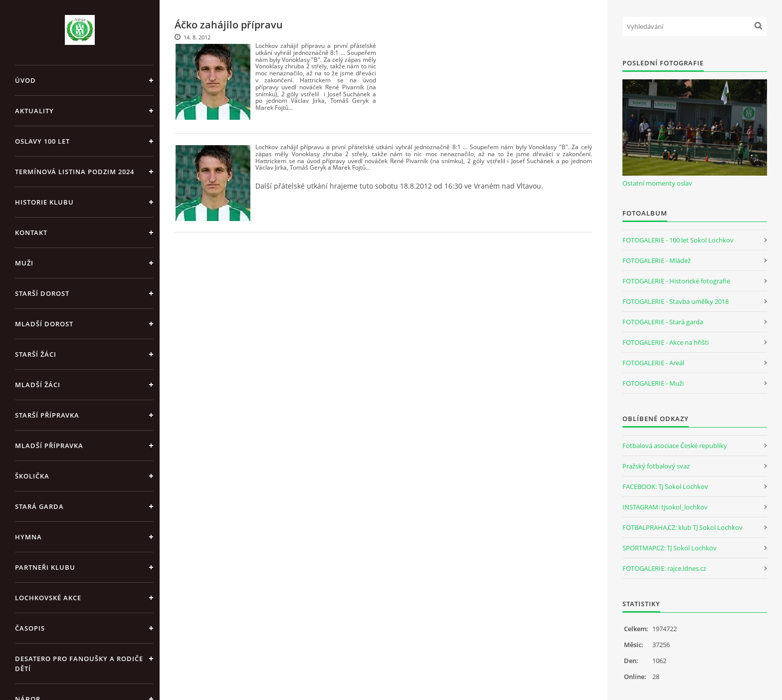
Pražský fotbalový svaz (656, 466)
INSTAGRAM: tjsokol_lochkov (665, 507)
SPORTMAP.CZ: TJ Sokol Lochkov (670, 548)
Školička (32, 476)
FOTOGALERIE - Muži (653, 383)
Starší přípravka (47, 415)
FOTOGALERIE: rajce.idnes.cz (664, 568)
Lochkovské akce (48, 598)
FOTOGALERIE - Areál (653, 363)
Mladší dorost (44, 324)
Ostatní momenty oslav (657, 183)
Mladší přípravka (49, 446)
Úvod (25, 80)
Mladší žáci (38, 385)
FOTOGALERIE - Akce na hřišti (666, 342)
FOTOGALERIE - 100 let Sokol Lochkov (678, 240)
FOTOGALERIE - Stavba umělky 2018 (676, 301)
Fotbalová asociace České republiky (675, 446)
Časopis (30, 628)
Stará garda (39, 506)
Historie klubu (44, 202)
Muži (24, 263)
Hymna (28, 537)
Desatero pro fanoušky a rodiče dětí (79, 664)
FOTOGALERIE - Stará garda (663, 322)
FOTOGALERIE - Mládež (657, 260)
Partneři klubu (45, 567)
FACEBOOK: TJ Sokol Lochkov (665, 486)
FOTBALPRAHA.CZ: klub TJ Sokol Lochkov (683, 527)
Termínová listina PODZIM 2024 (75, 172)
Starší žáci (36, 354)
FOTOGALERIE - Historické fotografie (676, 281)
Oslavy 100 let (42, 141)
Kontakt (31, 233)
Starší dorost (42, 293)
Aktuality (34, 111)
